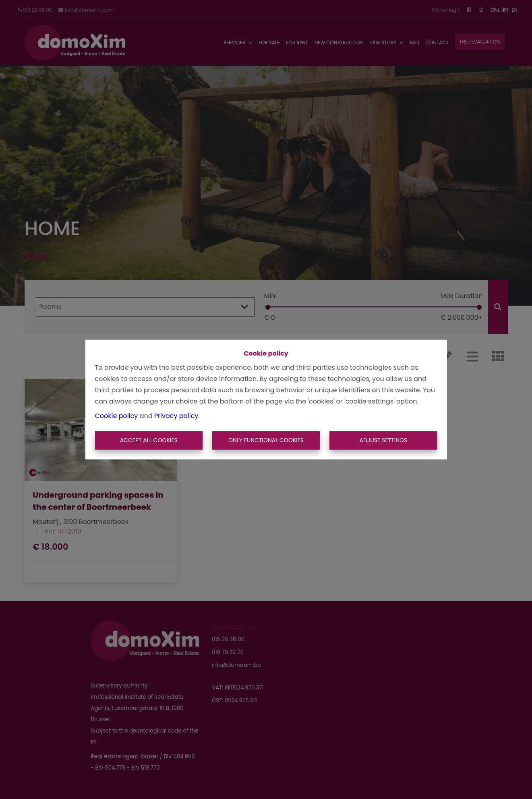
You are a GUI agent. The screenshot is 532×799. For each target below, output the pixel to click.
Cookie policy (117, 416)
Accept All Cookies (149, 440)
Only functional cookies (266, 440)
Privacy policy (176, 416)
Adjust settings (383, 440)
